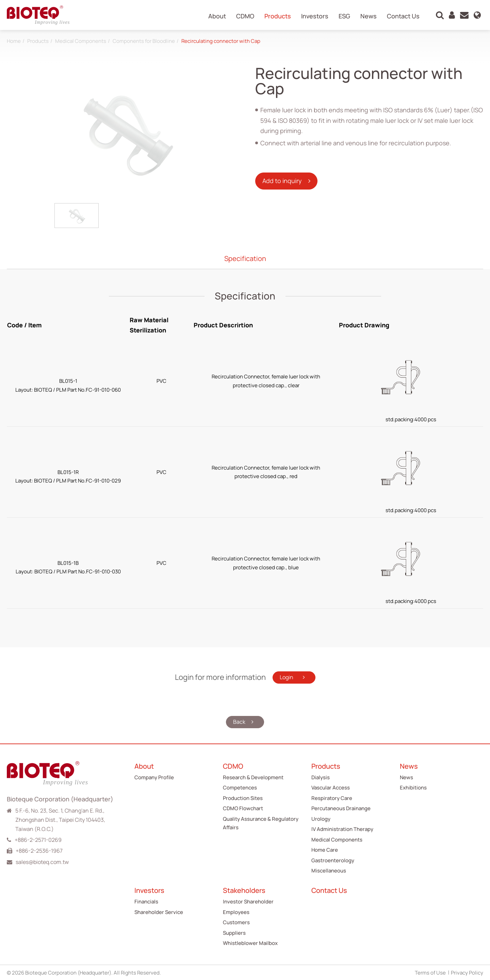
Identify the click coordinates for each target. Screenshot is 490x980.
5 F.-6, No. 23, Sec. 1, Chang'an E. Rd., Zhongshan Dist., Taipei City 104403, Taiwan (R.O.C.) (60, 819)
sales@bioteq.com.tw (42, 862)
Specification (245, 258)
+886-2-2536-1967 (39, 850)
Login (287, 677)
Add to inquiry (283, 181)
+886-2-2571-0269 (38, 839)
